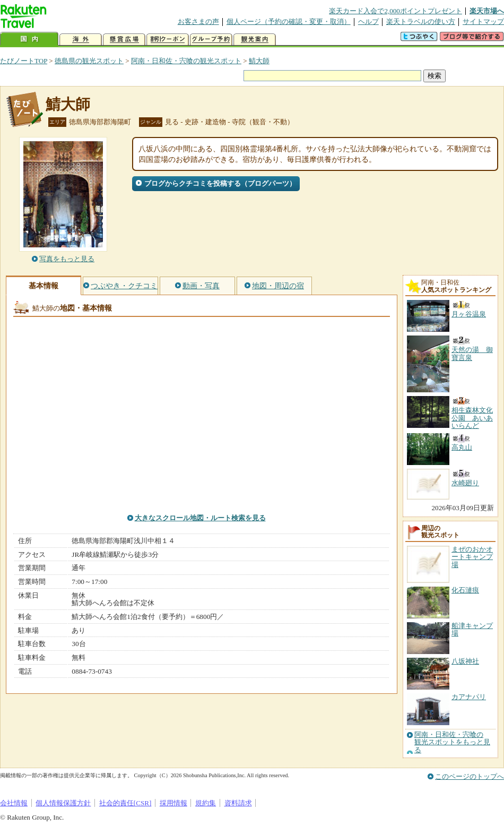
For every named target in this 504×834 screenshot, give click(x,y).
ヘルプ (368, 22)
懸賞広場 (124, 40)
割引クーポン (168, 40)
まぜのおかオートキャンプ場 (472, 557)
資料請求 (238, 803)
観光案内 (255, 40)
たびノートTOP (24, 61)
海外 (81, 40)
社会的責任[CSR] (125, 803)
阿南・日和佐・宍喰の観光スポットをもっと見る (452, 742)
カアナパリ (469, 697)
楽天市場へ (487, 11)
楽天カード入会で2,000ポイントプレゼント (396, 11)
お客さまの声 (198, 22)
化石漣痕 (465, 590)
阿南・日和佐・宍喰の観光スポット (186, 61)
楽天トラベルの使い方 (421, 22)
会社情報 (14, 803)
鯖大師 (259, 61)
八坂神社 (465, 661)
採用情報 (173, 803)
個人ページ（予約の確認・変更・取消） (289, 22)
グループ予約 (211, 40)
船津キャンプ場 (472, 629)
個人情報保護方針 (63, 803)
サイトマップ (483, 22)
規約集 (206, 803)
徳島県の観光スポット (89, 61)
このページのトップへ (470, 776)
